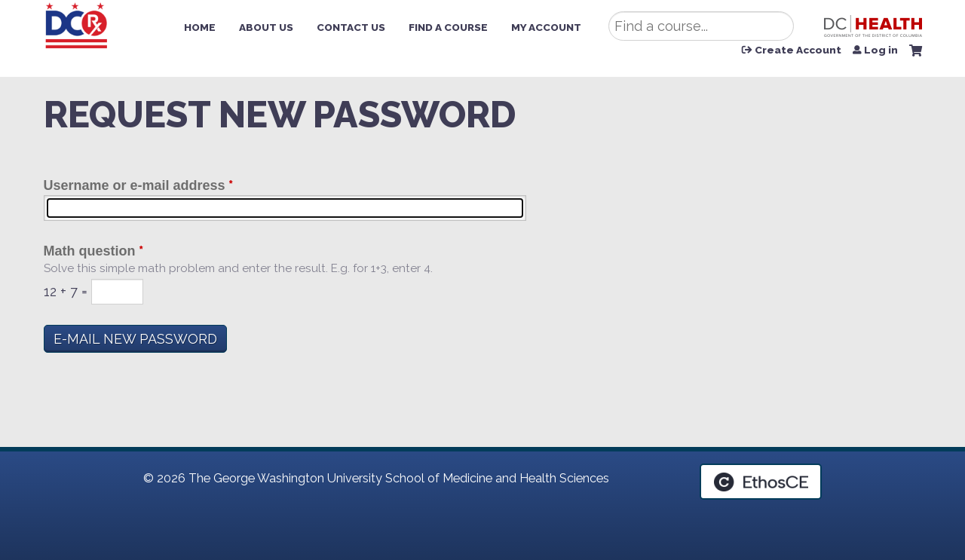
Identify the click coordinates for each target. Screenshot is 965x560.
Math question (90, 251)
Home (200, 27)
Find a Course (448, 27)
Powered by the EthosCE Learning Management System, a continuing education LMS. (761, 482)
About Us (266, 27)
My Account (546, 27)
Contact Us (351, 27)
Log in (881, 50)
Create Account (798, 50)
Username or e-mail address (135, 185)
